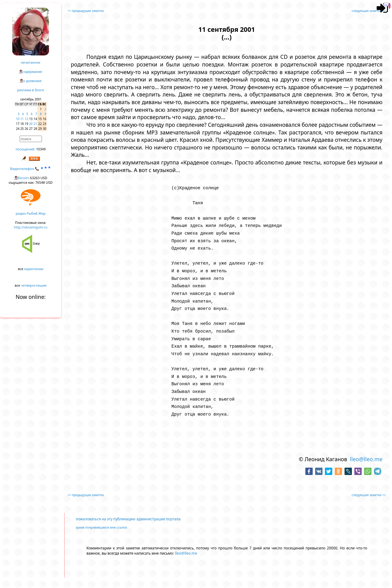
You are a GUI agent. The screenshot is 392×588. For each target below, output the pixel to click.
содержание (32, 72)
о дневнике (32, 81)
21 (35, 124)
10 (18, 119)
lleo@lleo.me (366, 459)
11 (22, 119)
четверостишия (34, 285)
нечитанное (30, 62)
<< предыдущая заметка (86, 11)
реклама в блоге (31, 90)
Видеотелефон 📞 (31, 169)
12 (26, 119)
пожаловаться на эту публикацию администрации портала (128, 519)
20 (31, 124)
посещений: (25, 149)
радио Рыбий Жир (30, 213)
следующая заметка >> (369, 11)
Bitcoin (23, 178)
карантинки (34, 269)
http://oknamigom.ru (30, 227)
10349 (41, 149)
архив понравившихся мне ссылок (101, 527)
